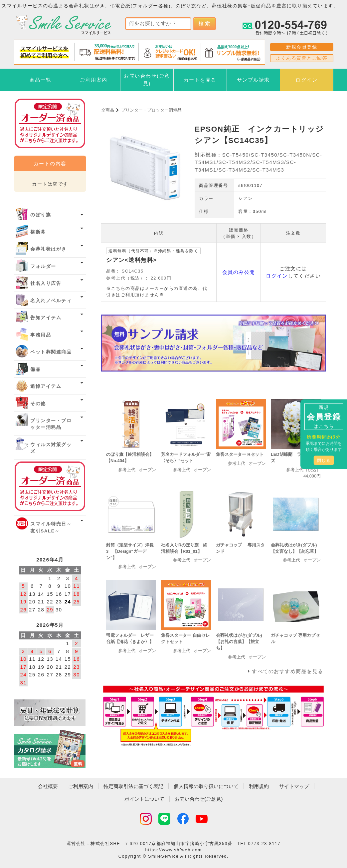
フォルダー (43, 266)
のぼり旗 (41, 215)
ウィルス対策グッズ (51, 448)
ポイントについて (144, 799)
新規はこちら (324, 416)
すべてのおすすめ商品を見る (288, 671)
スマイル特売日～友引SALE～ (51, 527)
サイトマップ (294, 786)
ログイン (306, 80)
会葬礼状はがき (48, 249)
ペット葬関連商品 (51, 352)
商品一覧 (41, 80)
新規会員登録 (302, 47)
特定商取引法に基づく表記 (133, 786)
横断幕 (38, 232)
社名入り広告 (46, 283)
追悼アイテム (46, 386)
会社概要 (48, 786)
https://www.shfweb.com (174, 850)
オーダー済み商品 (50, 486)
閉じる (324, 460)
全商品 (108, 110)
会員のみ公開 (239, 272)
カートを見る (200, 80)
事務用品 (41, 335)
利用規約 (259, 786)
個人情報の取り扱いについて (206, 786)
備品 (35, 369)
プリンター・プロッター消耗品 (151, 110)
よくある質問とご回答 (302, 58)
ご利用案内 (94, 80)
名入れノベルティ (51, 301)
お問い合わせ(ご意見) (147, 80)
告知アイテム (46, 318)
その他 (38, 404)
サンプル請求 (253, 80)
